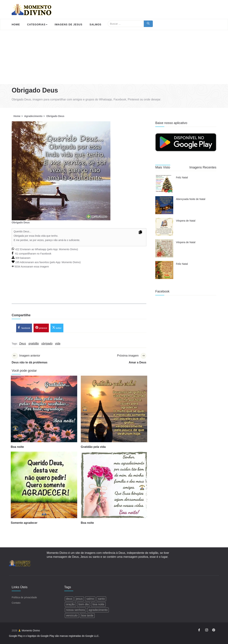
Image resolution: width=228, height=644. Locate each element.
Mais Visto (163, 167)
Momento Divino (68, 249)
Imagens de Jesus (68, 24)
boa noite (98, 604)
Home (16, 24)
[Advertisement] (114, 57)
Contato (16, 603)
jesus (79, 599)
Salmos (96, 24)
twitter (57, 328)
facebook (24, 328)
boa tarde (87, 615)
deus (69, 599)
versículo (72, 615)
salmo (90, 599)
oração (70, 604)
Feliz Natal (182, 177)
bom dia (84, 604)
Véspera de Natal (186, 221)
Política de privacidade (24, 597)
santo (101, 599)
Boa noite (17, 447)
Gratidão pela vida (93, 447)
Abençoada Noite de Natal (191, 199)
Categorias (37, 24)
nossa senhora (75, 610)
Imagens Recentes (203, 167)
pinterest (41, 328)
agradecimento (98, 610)
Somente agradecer (24, 523)
